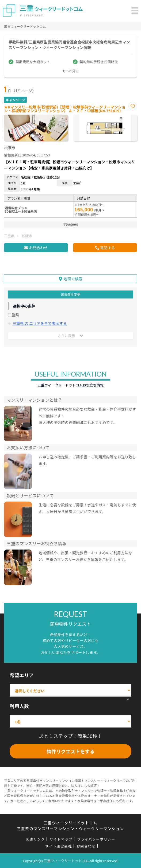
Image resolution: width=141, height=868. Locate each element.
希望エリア (22, 675)
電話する (108, 248)
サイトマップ (61, 839)
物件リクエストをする (71, 751)
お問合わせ (38, 248)
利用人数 (19, 706)
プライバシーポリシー (96, 839)
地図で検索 (73, 279)
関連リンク (35, 839)
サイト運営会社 (59, 846)
